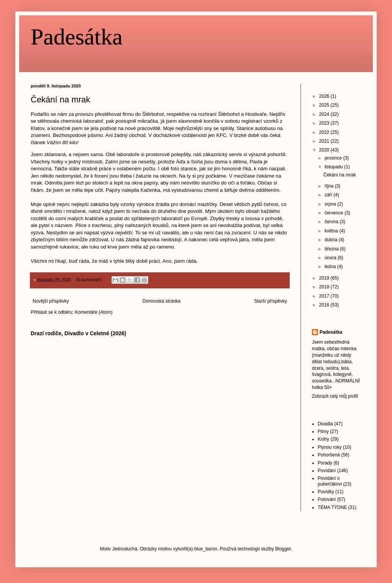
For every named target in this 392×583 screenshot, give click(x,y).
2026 (325, 96)
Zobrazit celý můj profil (335, 396)
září (329, 195)
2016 (325, 305)
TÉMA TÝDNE (332, 507)
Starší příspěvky (271, 301)
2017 (325, 296)
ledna (331, 267)
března (332, 249)
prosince (334, 158)
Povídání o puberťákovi (330, 481)
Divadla (325, 424)
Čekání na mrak (60, 100)
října (330, 186)
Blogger (283, 549)
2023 (325, 123)
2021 (325, 141)
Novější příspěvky (51, 301)
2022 (325, 132)
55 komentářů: (90, 280)
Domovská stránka (162, 301)
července (335, 213)
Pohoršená (329, 455)
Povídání (327, 471)
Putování (327, 499)
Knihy (323, 439)
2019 (325, 278)
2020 (325, 150)
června (332, 222)
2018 (325, 287)
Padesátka (77, 37)
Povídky (326, 492)
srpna (331, 204)
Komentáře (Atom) (93, 312)
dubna (332, 240)
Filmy (323, 431)
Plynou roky (330, 447)
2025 (325, 105)
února (331, 258)
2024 (325, 114)
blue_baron (206, 549)
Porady (325, 463)
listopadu (334, 167)
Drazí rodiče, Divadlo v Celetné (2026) (79, 333)
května (332, 231)
